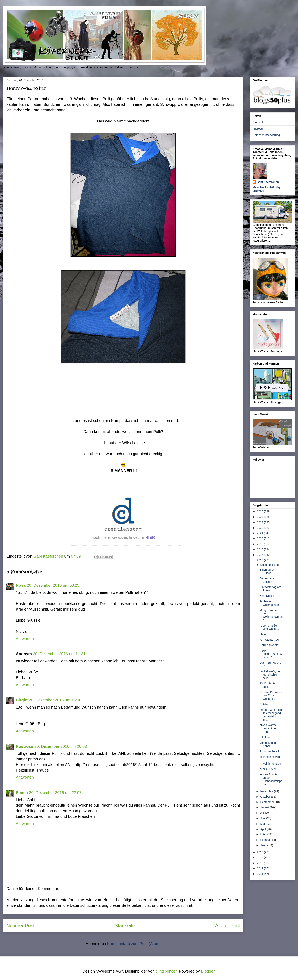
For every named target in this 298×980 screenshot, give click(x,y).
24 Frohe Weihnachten (269, 603)
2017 (261, 555)
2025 (261, 511)
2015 (261, 852)
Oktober (266, 797)
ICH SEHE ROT (270, 640)
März (264, 834)
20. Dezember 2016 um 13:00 (55, 700)
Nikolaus (265, 737)
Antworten (25, 639)
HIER (150, 537)
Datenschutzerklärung (266, 135)
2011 (261, 874)
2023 (261, 522)
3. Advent (265, 704)
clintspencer (166, 971)
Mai (263, 824)
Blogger (208, 971)
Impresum (259, 129)
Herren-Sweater (269, 645)
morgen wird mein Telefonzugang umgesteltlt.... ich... (271, 715)
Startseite (125, 926)
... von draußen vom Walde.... (270, 627)
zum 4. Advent (268, 769)
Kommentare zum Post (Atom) (134, 944)
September (267, 802)
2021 (261, 533)
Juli (263, 813)
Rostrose (25, 746)
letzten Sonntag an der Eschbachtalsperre (271, 779)
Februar (266, 840)
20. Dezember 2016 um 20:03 (61, 746)
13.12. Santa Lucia (268, 685)
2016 (261, 560)
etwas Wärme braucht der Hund (268, 728)
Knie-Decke (267, 596)
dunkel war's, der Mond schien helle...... (270, 675)
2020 (261, 538)
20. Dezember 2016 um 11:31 (59, 654)
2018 (261, 549)
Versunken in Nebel (268, 744)
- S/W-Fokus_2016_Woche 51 (271, 654)
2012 (261, 868)
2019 (261, 544)
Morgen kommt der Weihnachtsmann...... (271, 615)
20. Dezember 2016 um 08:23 (53, 585)
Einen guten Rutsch (267, 571)
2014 (261, 857)
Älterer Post (228, 926)
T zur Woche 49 (269, 751)
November (267, 791)
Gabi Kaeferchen (268, 182)
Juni (263, 818)
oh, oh (264, 634)
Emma (22, 793)
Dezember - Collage (267, 580)
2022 (261, 528)
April (263, 829)
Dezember (267, 565)
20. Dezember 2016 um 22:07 (55, 793)
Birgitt (22, 700)
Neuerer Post (20, 926)
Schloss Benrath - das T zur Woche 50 (271, 695)
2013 (261, 863)
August (265, 807)
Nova (21, 585)
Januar (265, 845)
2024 (261, 517)
